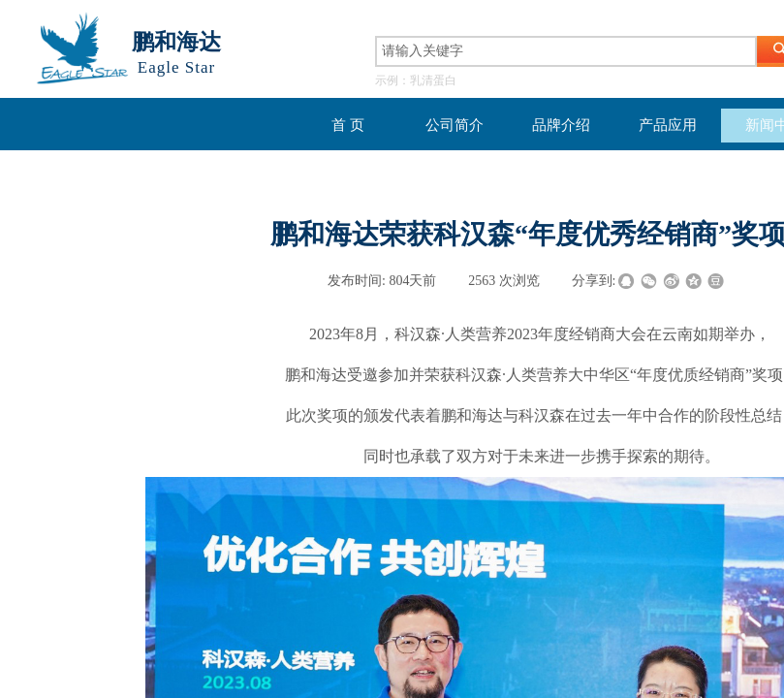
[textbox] (566, 51)
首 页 (348, 125)
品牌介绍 (561, 125)
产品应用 (668, 125)
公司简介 (455, 125)
